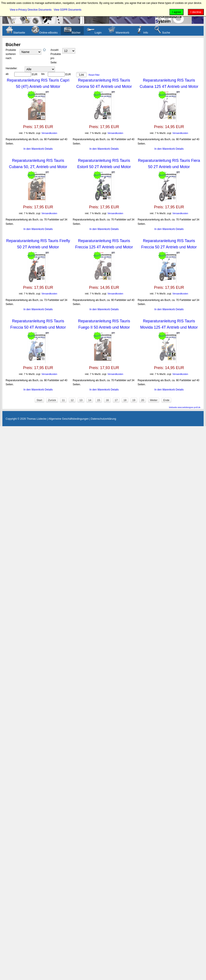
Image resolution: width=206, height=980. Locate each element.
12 (72, 400)
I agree (177, 12)
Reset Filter (94, 75)
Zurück (52, 400)
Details (49, 149)
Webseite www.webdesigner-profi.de (185, 407)
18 (125, 400)
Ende (166, 400)
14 (90, 400)
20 (142, 400)
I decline (196, 12)
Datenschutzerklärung (104, 419)
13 (81, 400)
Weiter (154, 400)
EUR (35, 74)
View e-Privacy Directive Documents (31, 10)
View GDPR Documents (68, 10)
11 (63, 400)
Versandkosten (49, 133)
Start (39, 400)
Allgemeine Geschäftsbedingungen (69, 419)
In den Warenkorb (34, 149)
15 (99, 400)
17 (116, 400)
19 (134, 400)
